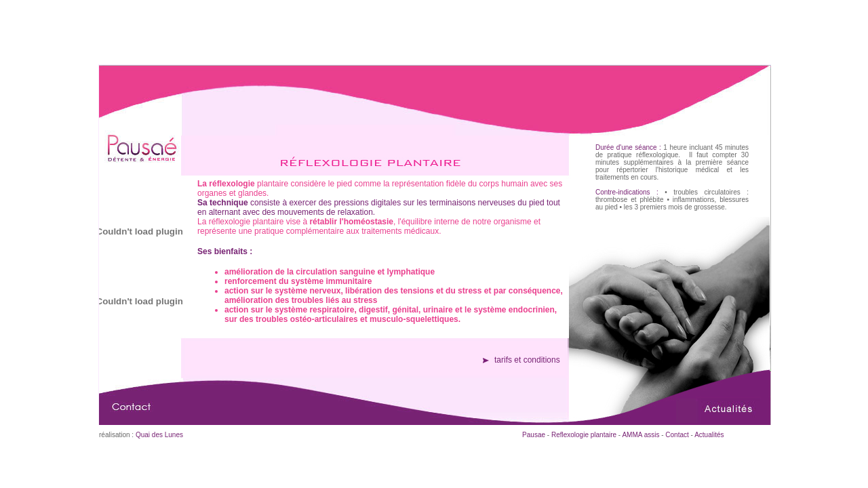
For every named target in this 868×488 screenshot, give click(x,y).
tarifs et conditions (527, 360)
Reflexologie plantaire (584, 435)
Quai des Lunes (159, 435)
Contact (677, 435)
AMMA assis (640, 435)
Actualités (709, 435)
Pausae (534, 435)
